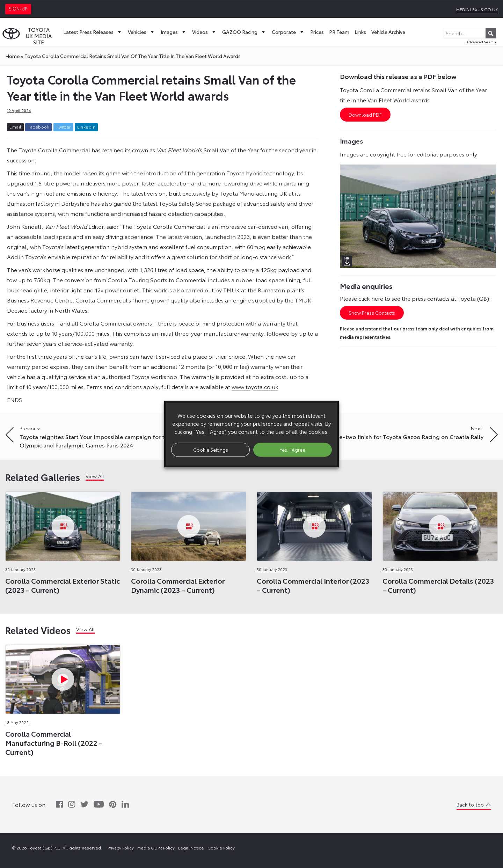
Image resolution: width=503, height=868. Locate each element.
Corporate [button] (288, 32)
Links (360, 32)
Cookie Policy (221, 848)
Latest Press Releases (93, 32)
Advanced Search (481, 42)
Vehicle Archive (388, 32)
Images (174, 32)
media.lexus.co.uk (477, 9)
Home (12, 56)
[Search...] (470, 33)
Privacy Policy (121, 848)
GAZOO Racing (244, 32)
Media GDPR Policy (156, 848)
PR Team (339, 32)
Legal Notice (191, 848)
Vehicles (142, 32)
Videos (205, 32)
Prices (317, 32)
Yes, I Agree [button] (293, 450)
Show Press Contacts (372, 313)
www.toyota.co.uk (255, 386)
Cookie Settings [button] (211, 450)
